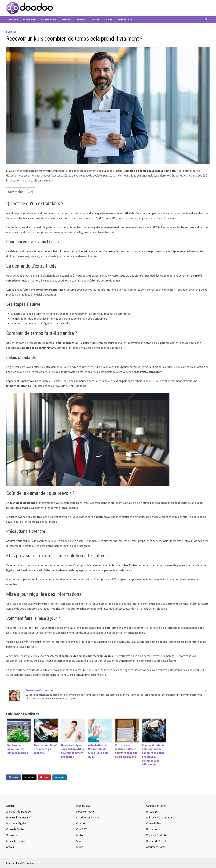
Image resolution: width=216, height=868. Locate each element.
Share (13, 777)
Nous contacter (85, 812)
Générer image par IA (19, 817)
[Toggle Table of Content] (28, 192)
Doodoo (30, 863)
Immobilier (29, 19)
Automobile (125, 19)
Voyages (67, 19)
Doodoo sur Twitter (88, 817)
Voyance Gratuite (156, 835)
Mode (80, 847)
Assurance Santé (156, 847)
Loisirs (95, 19)
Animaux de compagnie (160, 817)
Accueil (10, 806)
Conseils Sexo (154, 823)
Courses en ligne (156, 806)
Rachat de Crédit (156, 841)
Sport (79, 841)
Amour (10, 847)
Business (11, 32)
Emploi (108, 19)
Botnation (152, 829)
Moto (79, 835)
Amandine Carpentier (39, 690)
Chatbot (81, 823)
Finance (13, 19)
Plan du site (83, 806)
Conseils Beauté (16, 841)
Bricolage (152, 812)
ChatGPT (82, 829)
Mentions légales (16, 823)
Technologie (49, 19)
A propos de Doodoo (18, 812)
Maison (81, 19)
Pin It (44, 777)
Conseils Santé (15, 829)
